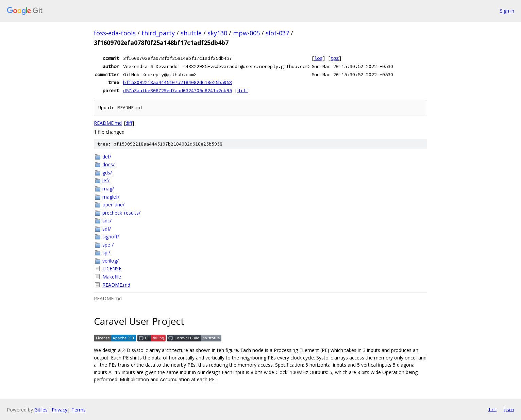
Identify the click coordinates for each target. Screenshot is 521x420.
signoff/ (111, 237)
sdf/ (107, 229)
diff (243, 90)
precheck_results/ (121, 213)
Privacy (60, 410)
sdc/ (107, 221)
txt (492, 409)
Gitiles (41, 410)
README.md (108, 123)
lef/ (106, 180)
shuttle (191, 33)
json (509, 409)
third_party (158, 33)
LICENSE (112, 268)
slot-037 (277, 33)
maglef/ (111, 197)
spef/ (108, 245)
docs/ (108, 164)
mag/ (108, 189)
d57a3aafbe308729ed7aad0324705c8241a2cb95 (178, 90)
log (318, 58)
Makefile (112, 277)
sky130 (217, 33)
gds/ (107, 173)
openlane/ (113, 205)
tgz (335, 58)
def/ (107, 157)
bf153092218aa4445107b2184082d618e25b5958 (178, 82)
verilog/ (111, 261)
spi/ (106, 253)
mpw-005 (246, 33)
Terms (79, 410)
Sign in (507, 11)
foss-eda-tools (115, 33)
